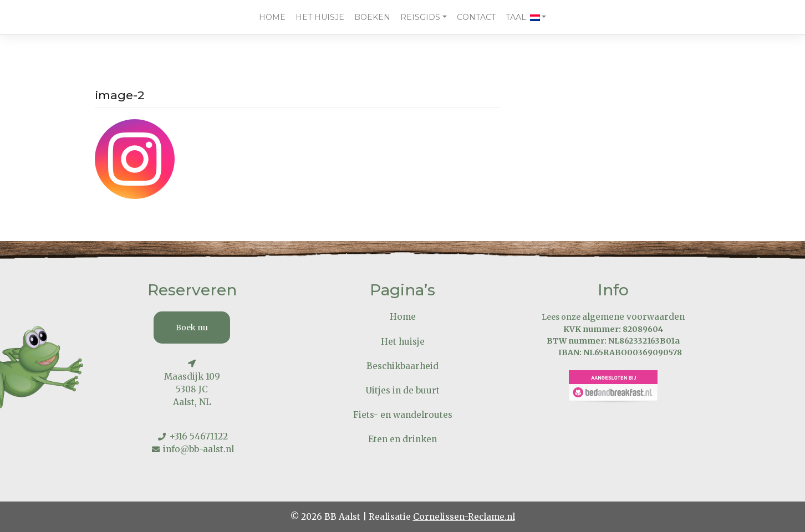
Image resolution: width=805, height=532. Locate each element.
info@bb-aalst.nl (198, 449)
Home (272, 17)
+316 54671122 (198, 436)
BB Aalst (342, 517)
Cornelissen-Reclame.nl (464, 517)
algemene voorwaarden (633, 317)
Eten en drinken (402, 439)
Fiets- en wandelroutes (403, 415)
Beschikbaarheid (402, 366)
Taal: (523, 17)
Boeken (372, 17)
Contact (476, 17)
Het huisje (320, 17)
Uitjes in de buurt (403, 390)
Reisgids (420, 17)
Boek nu (192, 328)
